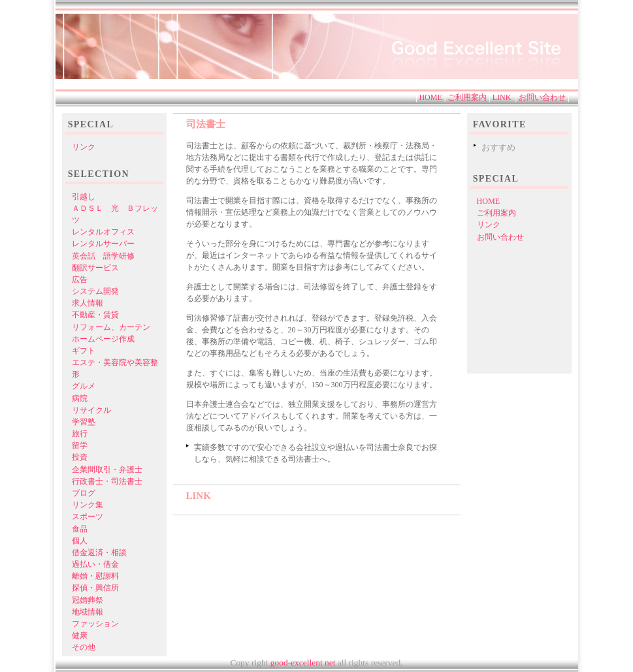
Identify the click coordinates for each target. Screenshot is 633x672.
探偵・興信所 (95, 588)
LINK (502, 97)
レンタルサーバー (103, 244)
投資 (80, 457)
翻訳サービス (95, 268)
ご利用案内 (467, 97)
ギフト (84, 351)
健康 (80, 635)
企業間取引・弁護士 (107, 470)
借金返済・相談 (99, 552)
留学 (80, 445)
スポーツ (88, 517)
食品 (80, 529)
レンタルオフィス (103, 232)
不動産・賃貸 (95, 315)
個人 (80, 541)
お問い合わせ (542, 97)
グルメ (84, 386)
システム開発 (95, 291)
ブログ (84, 493)
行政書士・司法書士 (107, 481)
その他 (84, 647)
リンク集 (88, 505)
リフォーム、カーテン (111, 327)
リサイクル (91, 410)
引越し (84, 197)
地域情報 (88, 612)
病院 (80, 398)
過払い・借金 (95, 564)
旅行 (80, 434)
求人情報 (88, 303)
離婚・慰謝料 (95, 576)
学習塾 (84, 422)
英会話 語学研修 (103, 256)
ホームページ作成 (103, 339)
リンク (489, 225)
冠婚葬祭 (88, 600)
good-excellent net (302, 663)
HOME (430, 97)
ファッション (95, 624)
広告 (80, 280)
